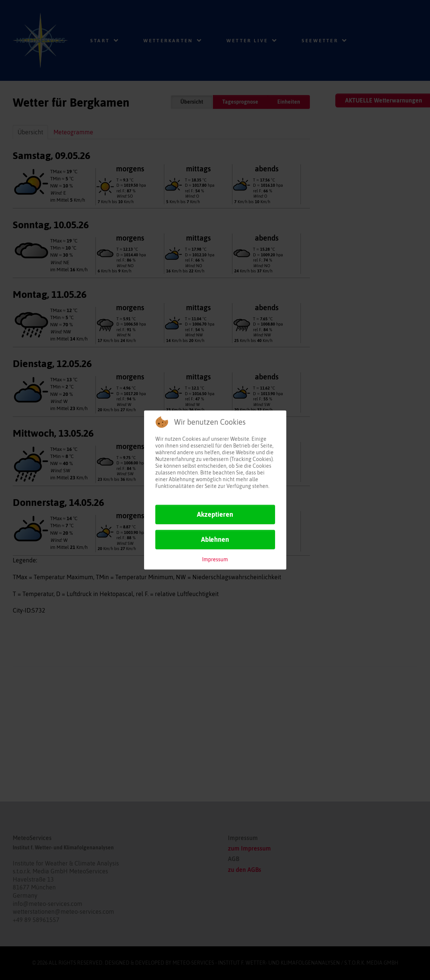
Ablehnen (215, 539)
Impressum (215, 559)
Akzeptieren (215, 514)
